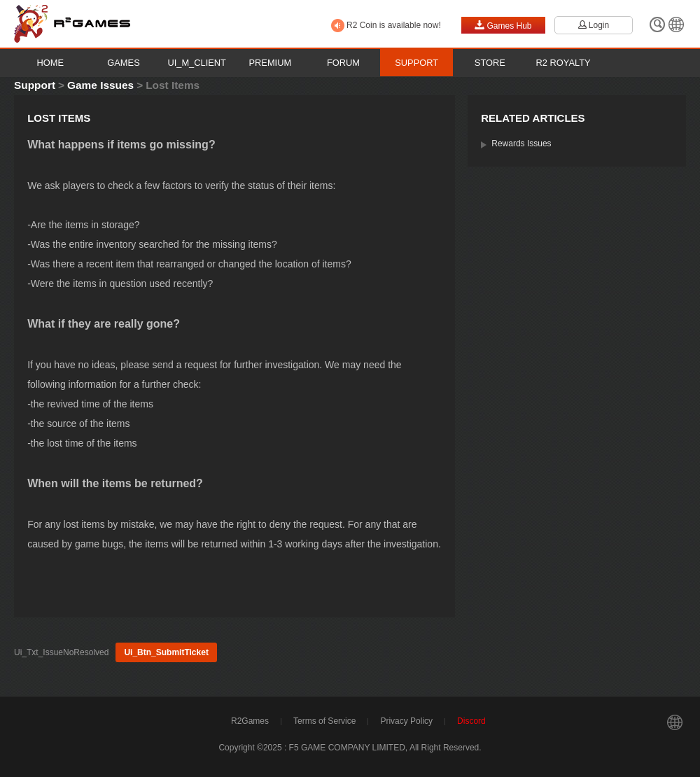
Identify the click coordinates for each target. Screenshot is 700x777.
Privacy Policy (406, 721)
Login (594, 25)
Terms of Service (324, 721)
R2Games (250, 721)
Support (416, 63)
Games (123, 63)
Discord (471, 721)
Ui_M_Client (197, 63)
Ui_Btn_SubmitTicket (166, 652)
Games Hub (503, 25)
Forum (343, 63)
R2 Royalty (563, 63)
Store (490, 63)
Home (51, 63)
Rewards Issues (521, 143)
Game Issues (100, 85)
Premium (271, 63)
